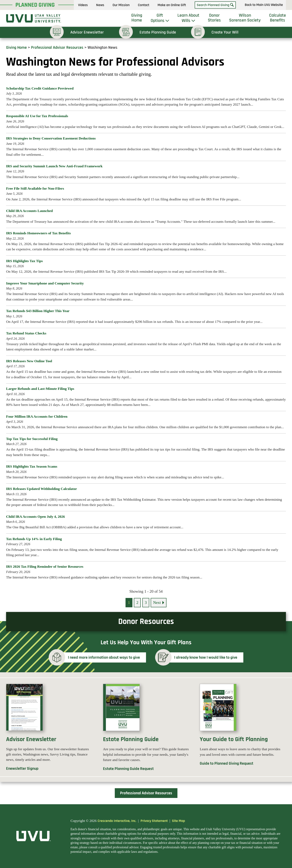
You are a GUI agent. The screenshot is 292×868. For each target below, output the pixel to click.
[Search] (232, 5)
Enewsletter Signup (22, 769)
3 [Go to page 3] (146, 603)
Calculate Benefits (278, 18)
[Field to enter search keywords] (215, 5)
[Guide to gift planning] (243, 710)
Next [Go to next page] (157, 603)
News (100, 5)
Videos (83, 5)
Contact (144, 5)
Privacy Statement (154, 821)
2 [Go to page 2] (137, 603)
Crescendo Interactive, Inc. (117, 821)
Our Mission (121, 5)
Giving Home (137, 18)
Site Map (178, 821)
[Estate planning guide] (146, 710)
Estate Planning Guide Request (128, 769)
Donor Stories (214, 18)
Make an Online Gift (172, 5)
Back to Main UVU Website (264, 5)
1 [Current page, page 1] (129, 603)
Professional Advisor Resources (57, 48)
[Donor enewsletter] (49, 710)
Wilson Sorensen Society (245, 18)
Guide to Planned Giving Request (227, 764)
